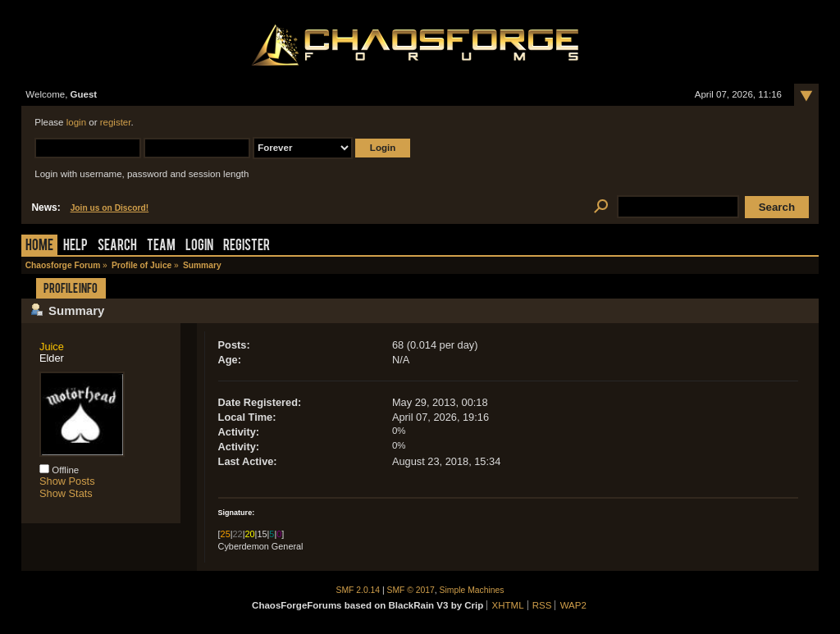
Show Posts (67, 481)
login (76, 122)
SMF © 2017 (411, 590)
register (116, 122)
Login (199, 246)
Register (247, 246)
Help (75, 246)
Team (161, 246)
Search (117, 246)
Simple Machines (472, 590)
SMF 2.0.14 (358, 590)
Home (39, 246)
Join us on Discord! (110, 208)
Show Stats (66, 493)
